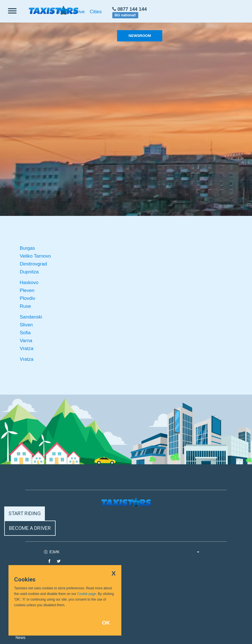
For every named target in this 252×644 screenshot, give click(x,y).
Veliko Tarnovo (35, 256)
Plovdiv (28, 298)
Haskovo (29, 283)
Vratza (27, 348)
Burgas (27, 248)
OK (106, 623)
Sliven (26, 325)
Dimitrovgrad (33, 264)
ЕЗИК (124, 552)
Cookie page (86, 594)
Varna (26, 341)
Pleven (27, 290)
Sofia (25, 333)
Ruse (25, 306)
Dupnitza (29, 272)
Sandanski (31, 317)
